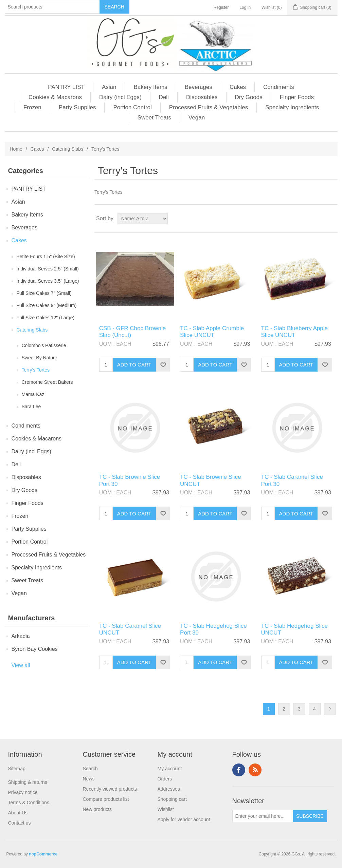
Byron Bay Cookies (35, 649)
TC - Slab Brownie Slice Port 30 (130, 480)
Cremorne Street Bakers (47, 382)
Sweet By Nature (40, 358)
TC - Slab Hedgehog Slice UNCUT (295, 629)
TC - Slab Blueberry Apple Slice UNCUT (295, 332)
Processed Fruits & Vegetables (209, 107)
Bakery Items (150, 87)
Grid (320, 219)
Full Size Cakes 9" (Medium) (47, 305)
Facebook (239, 770)
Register (221, 7)
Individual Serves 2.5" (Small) (48, 269)
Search (90, 769)
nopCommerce (43, 854)
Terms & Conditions (29, 803)
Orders (165, 779)
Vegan (197, 118)
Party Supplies (77, 107)
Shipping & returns (28, 782)
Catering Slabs (68, 149)
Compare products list (106, 799)
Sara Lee (31, 407)
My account (170, 769)
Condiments (279, 87)
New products (97, 809)
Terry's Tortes (36, 370)
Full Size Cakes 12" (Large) (46, 318)
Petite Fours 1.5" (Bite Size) (46, 257)
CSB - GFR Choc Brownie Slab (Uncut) (133, 332)
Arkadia (21, 636)
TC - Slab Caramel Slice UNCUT (130, 629)
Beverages (199, 87)
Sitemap (17, 769)
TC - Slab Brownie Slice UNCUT (211, 480)
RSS (255, 770)
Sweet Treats (154, 118)
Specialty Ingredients (292, 107)
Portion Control (132, 107)
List (332, 219)
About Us (18, 813)
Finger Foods (297, 97)
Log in (245, 7)
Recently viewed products (110, 789)
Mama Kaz (33, 394)
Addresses (169, 789)
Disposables (202, 97)
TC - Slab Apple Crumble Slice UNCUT (212, 332)
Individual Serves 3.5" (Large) (48, 281)
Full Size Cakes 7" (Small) (44, 293)
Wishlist (166, 809)
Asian (109, 87)
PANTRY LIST (66, 87)
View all (21, 665)
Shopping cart (172, 799)
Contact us (20, 823)
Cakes (238, 87)
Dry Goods (249, 97)
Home (16, 149)
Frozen (32, 107)
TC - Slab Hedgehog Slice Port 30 (213, 629)
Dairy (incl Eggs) (120, 97)
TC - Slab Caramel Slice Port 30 (292, 480)
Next (330, 709)
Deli (164, 97)
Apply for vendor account (184, 819)
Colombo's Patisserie (44, 345)
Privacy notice (23, 792)
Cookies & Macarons (55, 97)
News (89, 779)
